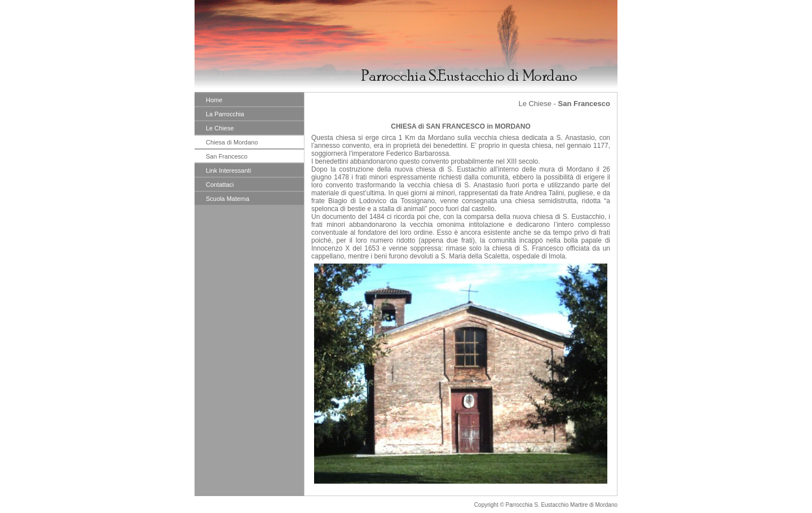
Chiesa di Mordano (232, 142)
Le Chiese (220, 128)
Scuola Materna (228, 199)
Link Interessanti (228, 170)
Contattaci (220, 185)
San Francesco (227, 156)
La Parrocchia (225, 114)
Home (214, 100)
